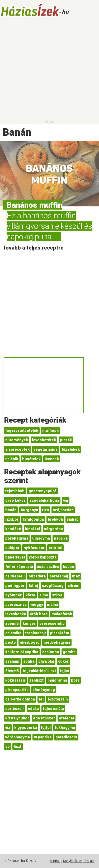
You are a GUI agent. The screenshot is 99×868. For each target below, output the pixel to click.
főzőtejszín (58, 699)
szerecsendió (52, 623)
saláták (12, 459)
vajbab (73, 519)
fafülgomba (33, 519)
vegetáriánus (46, 449)
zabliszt (36, 680)
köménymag (44, 690)
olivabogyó (30, 642)
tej (41, 699)
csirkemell (15, 576)
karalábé (13, 529)
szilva (57, 595)
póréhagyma (17, 538)
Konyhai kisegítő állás (78, 861)
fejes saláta (53, 709)
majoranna (57, 680)
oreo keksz (15, 500)
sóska (33, 709)
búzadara (37, 576)
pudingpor (15, 586)
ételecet (67, 718)
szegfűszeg (53, 586)
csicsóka (13, 633)
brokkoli (55, 519)
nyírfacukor (34, 548)
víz (8, 728)
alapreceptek (17, 449)
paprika (61, 538)
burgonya (29, 510)
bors (75, 680)
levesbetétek (44, 440)
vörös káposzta (43, 557)
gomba (69, 652)
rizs (45, 510)
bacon (69, 567)
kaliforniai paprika (22, 652)
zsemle (12, 623)
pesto (11, 642)
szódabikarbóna (44, 500)
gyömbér (13, 595)
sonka (29, 661)
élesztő (12, 671)
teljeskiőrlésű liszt (39, 671)
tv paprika (43, 737)
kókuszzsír (15, 680)
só (8, 747)
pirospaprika (17, 690)
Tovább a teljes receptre (33, 248)
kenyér (29, 623)
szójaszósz (63, 510)
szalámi (12, 661)
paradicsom (66, 737)
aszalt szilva (48, 567)
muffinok (50, 430)
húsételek (31, 459)
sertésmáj (59, 576)
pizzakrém (60, 633)
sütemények (17, 440)
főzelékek (71, 449)
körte (30, 595)
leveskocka (16, 614)
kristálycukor (17, 718)
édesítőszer (44, 718)
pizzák (66, 440)
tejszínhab (15, 491)
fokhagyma (65, 728)
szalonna (51, 652)
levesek (52, 459)
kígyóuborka (26, 728)
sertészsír (15, 709)
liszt (18, 747)
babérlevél (15, 557)
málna (53, 605)
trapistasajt (36, 633)
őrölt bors (39, 614)
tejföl (46, 728)
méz (76, 576)
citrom (74, 586)
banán (11, 510)
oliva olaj (46, 661)
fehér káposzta (19, 567)
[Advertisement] (49, 70)
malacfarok (62, 614)
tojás (64, 671)
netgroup (56, 861)
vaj (66, 500)
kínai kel (33, 529)
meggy (37, 605)
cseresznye (16, 605)
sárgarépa (53, 529)
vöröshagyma (18, 737)
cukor (63, 661)
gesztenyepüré (43, 491)
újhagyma (41, 538)
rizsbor (12, 519)
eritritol (55, 548)
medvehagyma (57, 642)
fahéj (33, 586)
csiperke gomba (20, 699)
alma (44, 595)
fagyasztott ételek (22, 430)
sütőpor (12, 548)
